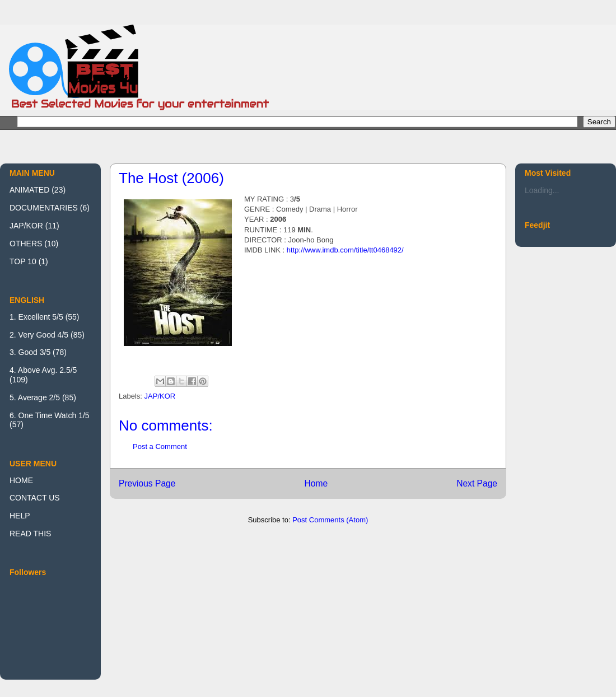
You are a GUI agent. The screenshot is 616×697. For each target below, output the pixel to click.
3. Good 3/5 (30, 352)
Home (316, 483)
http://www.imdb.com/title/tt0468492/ (345, 250)
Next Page (477, 483)
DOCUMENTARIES (44, 208)
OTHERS (26, 244)
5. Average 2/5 (35, 397)
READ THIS (30, 534)
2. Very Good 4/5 (39, 335)
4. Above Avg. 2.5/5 (43, 370)
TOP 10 (23, 261)
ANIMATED (29, 190)
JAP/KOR (160, 396)
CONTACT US (35, 498)
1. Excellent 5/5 (36, 317)
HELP (20, 516)
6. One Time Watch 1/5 (50, 415)
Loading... (542, 190)
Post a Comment (160, 446)
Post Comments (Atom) (330, 520)
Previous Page (147, 483)
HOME (21, 480)
